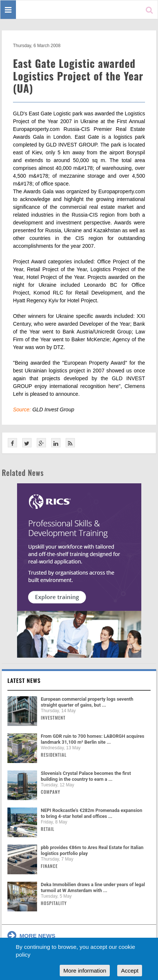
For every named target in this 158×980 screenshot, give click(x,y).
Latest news (24, 680)
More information (85, 971)
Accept (130, 971)
